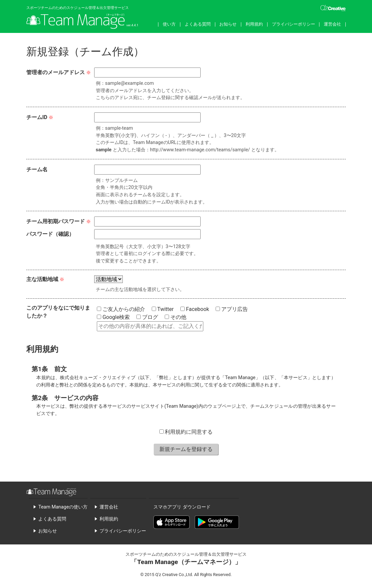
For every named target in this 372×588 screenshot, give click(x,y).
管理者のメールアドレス (56, 72)
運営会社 (332, 24)
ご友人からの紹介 (121, 309)
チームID (37, 117)
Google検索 (113, 317)
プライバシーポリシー (293, 24)
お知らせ (228, 24)
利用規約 (254, 24)
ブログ (147, 317)
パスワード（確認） (50, 234)
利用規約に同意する (186, 432)
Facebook (195, 309)
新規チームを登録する (186, 449)
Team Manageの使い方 (63, 507)
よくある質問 (198, 24)
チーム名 (37, 169)
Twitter (163, 309)
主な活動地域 (42, 279)
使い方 (169, 24)
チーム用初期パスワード (56, 221)
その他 (176, 317)
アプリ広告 (232, 309)
